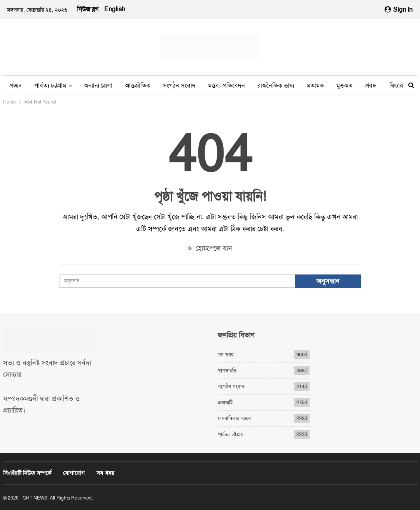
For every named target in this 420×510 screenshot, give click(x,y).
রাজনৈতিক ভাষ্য (276, 85)
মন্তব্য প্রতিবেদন (227, 85)
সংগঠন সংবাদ (179, 85)
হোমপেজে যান (210, 248)
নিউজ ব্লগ (88, 9)
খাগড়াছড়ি (227, 370)
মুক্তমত (345, 85)
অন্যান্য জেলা (98, 85)
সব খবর (226, 354)
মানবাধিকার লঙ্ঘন (234, 418)
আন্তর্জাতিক (138, 85)
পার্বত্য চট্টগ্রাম (50, 85)
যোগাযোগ (74, 473)
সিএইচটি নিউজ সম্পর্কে (27, 473)
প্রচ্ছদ (16, 85)
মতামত (315, 85)
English (115, 9)
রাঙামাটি (225, 402)
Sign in (399, 10)
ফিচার (396, 85)
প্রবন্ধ (371, 85)
